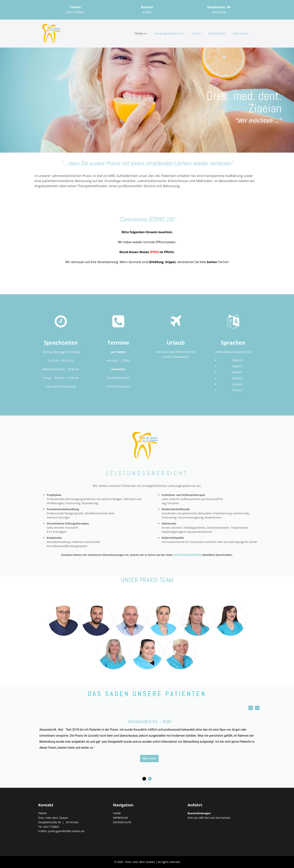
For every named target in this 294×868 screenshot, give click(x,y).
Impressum (241, 33)
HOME (117, 813)
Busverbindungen (199, 813)
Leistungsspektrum (170, 33)
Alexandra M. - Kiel (149, 721)
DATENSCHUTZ (122, 822)
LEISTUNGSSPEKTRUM (188, 555)
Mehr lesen (149, 758)
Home (141, 33)
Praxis (197, 33)
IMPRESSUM (120, 818)
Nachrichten (217, 33)
